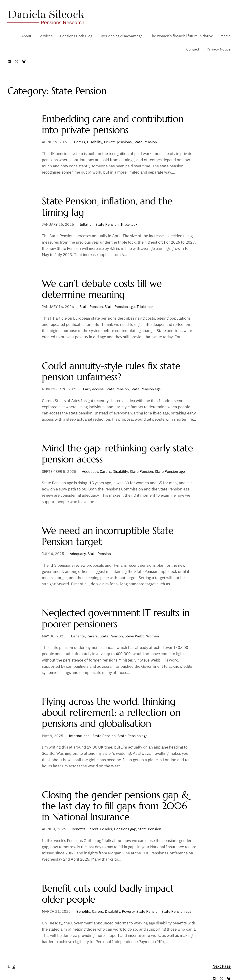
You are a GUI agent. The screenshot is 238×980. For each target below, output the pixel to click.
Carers (80, 142)
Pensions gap (125, 829)
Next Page (222, 966)
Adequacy (90, 471)
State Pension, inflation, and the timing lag (107, 207)
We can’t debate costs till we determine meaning (102, 289)
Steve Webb (135, 636)
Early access (93, 389)
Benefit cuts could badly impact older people (108, 894)
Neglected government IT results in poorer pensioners (116, 618)
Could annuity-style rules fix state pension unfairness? (111, 372)
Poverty (128, 911)
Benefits (78, 636)
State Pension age (120, 307)
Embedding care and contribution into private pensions (113, 124)
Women (153, 636)
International (80, 736)
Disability (95, 142)
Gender (106, 829)
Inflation (87, 224)
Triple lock (129, 224)
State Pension (145, 142)
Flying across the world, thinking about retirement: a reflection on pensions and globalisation (111, 712)
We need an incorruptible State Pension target (108, 536)
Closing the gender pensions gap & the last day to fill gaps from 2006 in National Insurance (115, 806)
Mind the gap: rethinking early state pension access (118, 454)
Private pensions (118, 142)
